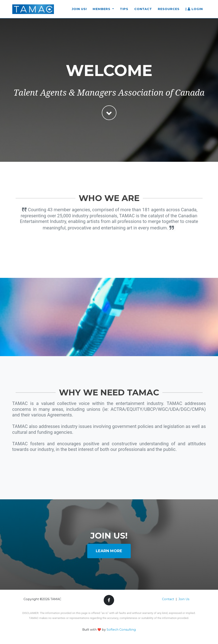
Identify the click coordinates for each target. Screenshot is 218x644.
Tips (124, 11)
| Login (194, 11)
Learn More (109, 551)
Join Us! (79, 11)
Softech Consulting (121, 630)
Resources (169, 11)
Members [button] (102, 11)
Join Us (184, 599)
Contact (143, 11)
